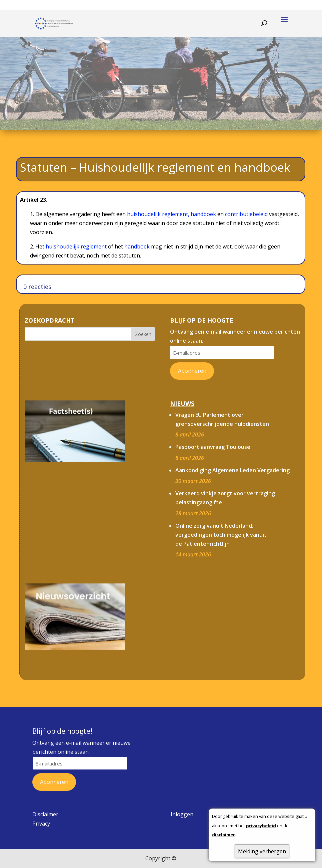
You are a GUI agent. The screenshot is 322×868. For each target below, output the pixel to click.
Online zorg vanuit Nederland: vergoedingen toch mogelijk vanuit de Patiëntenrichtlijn (221, 535)
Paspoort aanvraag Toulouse (213, 447)
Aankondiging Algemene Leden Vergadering (232, 470)
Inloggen (182, 814)
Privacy (41, 824)
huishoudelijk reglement (76, 246)
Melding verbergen (262, 851)
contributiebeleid (246, 214)
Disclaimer (45, 814)
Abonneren (192, 371)
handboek (203, 214)
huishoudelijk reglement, (159, 214)
